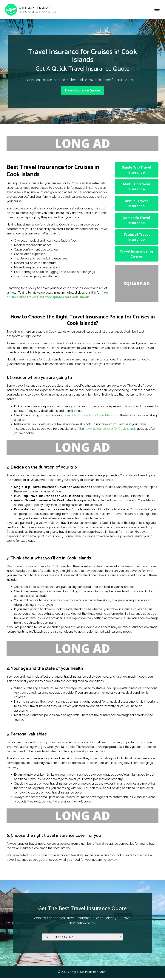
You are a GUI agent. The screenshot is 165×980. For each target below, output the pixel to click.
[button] (157, 10)
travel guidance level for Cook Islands (110, 430)
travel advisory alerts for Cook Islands (89, 417)
